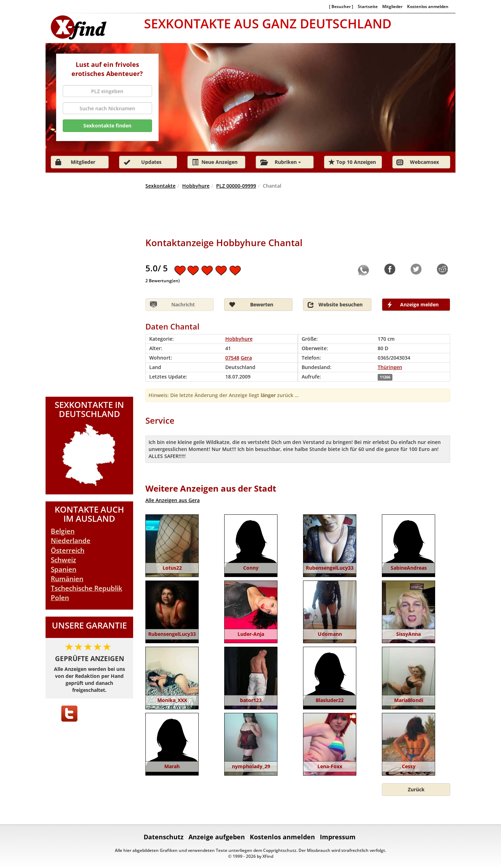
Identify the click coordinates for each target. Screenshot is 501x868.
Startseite (368, 6)
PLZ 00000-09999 (236, 186)
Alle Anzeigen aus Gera (173, 500)
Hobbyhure (196, 186)
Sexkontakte (160, 186)
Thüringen (390, 367)
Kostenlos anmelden (428, 6)
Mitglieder (392, 6)
